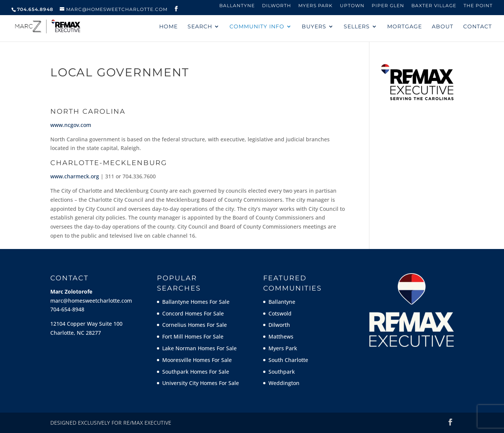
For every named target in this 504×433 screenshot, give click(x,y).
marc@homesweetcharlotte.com (91, 301)
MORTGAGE (405, 27)
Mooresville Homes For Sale (197, 360)
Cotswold (280, 313)
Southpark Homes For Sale (196, 372)
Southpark (282, 372)
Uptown (352, 6)
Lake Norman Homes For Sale (199, 348)
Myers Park (316, 6)
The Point (478, 6)
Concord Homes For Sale (193, 313)
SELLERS (357, 27)
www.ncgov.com (71, 125)
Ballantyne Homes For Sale (196, 302)
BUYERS (314, 27)
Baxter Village (434, 6)
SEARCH (200, 27)
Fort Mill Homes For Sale (193, 336)
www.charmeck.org (75, 176)
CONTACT (478, 27)
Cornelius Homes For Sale (195, 325)
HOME (168, 27)
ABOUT (443, 27)
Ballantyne (237, 6)
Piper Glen (388, 6)
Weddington (284, 383)
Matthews (281, 336)
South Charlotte (288, 360)
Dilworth (277, 6)
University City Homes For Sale (201, 383)
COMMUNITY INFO (257, 27)
